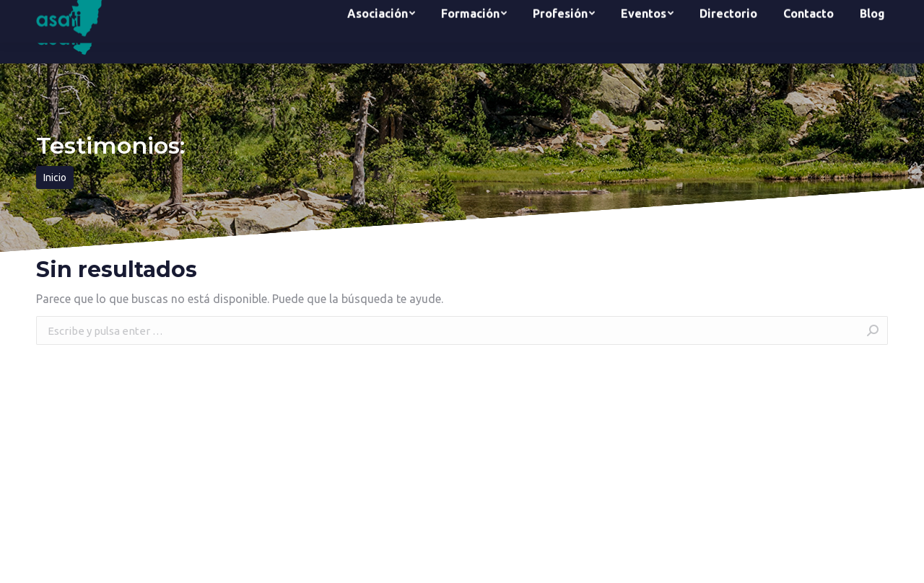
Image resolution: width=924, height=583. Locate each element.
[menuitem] (381, 32)
